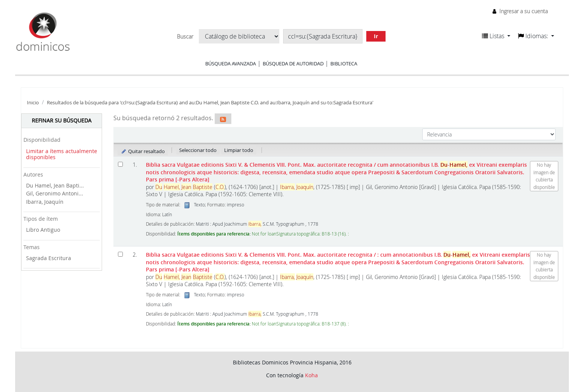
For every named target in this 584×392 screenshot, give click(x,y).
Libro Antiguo (43, 230)
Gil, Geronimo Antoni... (55, 193)
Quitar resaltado (143, 151)
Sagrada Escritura (49, 258)
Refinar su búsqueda (62, 120)
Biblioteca (344, 64)
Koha (311, 375)
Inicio (33, 103)
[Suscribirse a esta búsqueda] (223, 119)
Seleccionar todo (198, 150)
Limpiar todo (239, 150)
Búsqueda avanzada (231, 64)
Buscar (185, 37)
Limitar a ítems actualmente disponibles (62, 154)
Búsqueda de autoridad (293, 64)
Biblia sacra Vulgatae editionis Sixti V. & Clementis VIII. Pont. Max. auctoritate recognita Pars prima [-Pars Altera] (336, 172)
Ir (376, 36)
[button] (496, 36)
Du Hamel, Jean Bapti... (55, 185)
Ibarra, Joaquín (45, 202)
